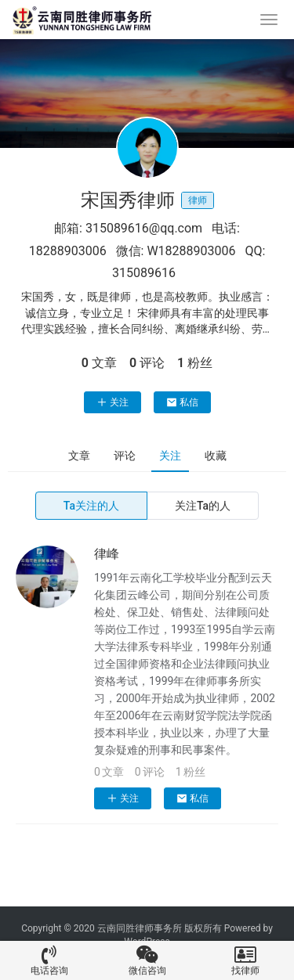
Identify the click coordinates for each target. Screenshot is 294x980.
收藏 (216, 456)
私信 (182, 402)
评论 (125, 456)
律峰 (107, 554)
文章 (79, 456)
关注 (113, 402)
